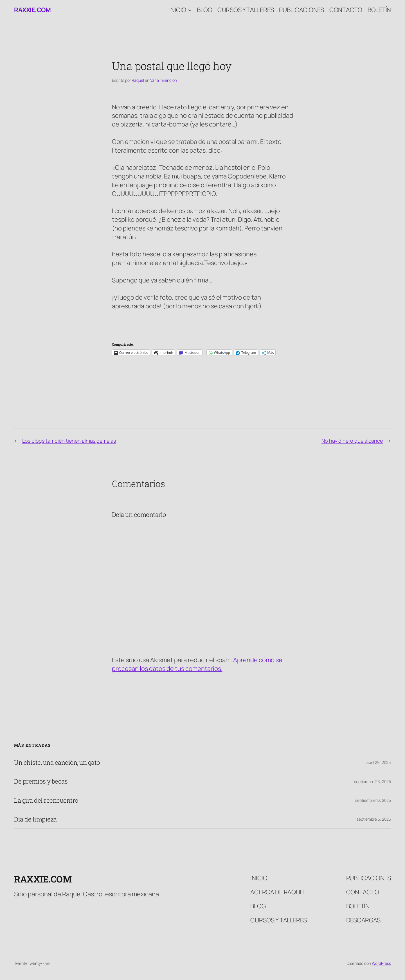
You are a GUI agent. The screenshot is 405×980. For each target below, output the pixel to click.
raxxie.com (32, 10)
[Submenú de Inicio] (190, 10)
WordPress (381, 963)
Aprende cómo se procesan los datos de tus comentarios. (197, 664)
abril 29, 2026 (379, 762)
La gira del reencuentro (46, 800)
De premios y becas (41, 781)
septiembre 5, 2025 (374, 819)
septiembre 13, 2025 (373, 800)
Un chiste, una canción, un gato (57, 762)
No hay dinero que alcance (352, 441)
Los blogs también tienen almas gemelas (69, 441)
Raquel (138, 80)
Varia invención (164, 80)
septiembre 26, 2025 (373, 781)
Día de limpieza (35, 819)
